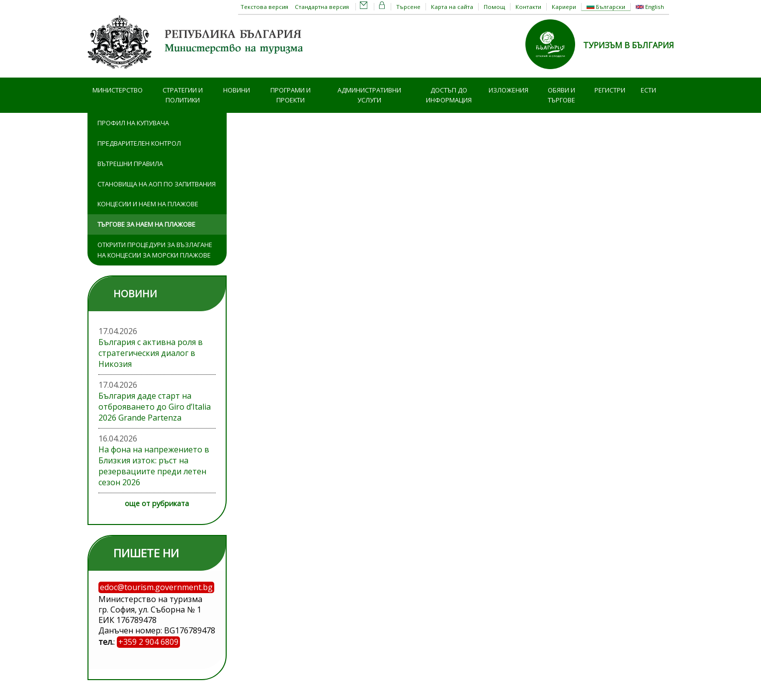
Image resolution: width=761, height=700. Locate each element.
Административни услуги (369, 95)
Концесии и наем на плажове (148, 204)
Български (606, 7)
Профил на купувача (133, 123)
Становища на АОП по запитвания (157, 184)
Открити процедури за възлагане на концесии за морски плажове (155, 250)
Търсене (408, 7)
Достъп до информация (449, 95)
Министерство (118, 90)
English (650, 7)
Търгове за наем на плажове (146, 224)
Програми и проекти (291, 95)
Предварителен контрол (139, 143)
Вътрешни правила (130, 164)
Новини (237, 90)
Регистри (610, 90)
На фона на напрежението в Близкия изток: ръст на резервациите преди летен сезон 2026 (154, 466)
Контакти (528, 7)
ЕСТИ (648, 90)
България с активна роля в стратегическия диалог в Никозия (151, 353)
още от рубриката (157, 503)
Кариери (564, 7)
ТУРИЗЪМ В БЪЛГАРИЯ (629, 45)
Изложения (508, 90)
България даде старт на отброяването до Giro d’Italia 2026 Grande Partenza (155, 407)
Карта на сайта (452, 7)
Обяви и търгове (561, 95)
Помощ (494, 7)
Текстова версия (264, 7)
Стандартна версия (322, 7)
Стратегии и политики (183, 95)
